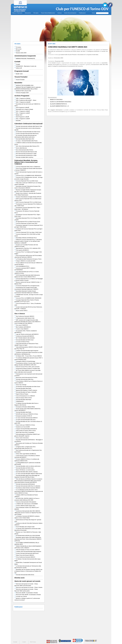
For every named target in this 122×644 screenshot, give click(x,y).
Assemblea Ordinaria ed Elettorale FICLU (26, 238)
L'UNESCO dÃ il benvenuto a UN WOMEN (26, 504)
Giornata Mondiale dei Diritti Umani (24, 340)
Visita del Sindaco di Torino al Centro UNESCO (27, 550)
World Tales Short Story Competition (24, 432)
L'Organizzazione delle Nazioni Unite (24, 318)
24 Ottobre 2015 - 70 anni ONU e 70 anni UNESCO (28, 356)
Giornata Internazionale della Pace (24, 379)
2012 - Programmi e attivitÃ (22, 119)
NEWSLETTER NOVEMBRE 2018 (24, 85)
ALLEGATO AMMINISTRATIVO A (58, 104)
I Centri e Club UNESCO (21, 329)
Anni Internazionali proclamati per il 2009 (25, 154)
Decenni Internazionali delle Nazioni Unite (26, 152)
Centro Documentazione (70, 13)
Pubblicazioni (82, 13)
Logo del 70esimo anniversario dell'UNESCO (27, 334)
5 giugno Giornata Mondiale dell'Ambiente (26, 429)
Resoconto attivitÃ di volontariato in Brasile (26, 593)
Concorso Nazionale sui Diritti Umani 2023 (26, 223)
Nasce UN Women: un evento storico (25, 470)
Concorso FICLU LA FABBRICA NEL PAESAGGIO (28, 175)
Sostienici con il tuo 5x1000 (22, 427)
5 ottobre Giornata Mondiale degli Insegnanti (26, 351)
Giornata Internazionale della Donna (24, 575)
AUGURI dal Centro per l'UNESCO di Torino (26, 414)
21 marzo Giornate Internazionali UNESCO (26, 418)
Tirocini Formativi (20, 80)
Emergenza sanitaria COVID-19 (23, 416)
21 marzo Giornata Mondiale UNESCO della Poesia (28, 474)
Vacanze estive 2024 (20, 53)
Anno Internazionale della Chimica (24, 150)
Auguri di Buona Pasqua (21, 394)
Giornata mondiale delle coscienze (24, 157)
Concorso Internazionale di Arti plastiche (25, 502)
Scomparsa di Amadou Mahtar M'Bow (25, 407)
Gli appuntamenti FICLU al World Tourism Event (27, 222)
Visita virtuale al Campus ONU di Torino (25, 431)
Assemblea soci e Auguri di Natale (24, 109)
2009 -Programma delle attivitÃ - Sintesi (25, 100)
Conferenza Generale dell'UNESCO (24, 336)
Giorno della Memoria (21, 148)
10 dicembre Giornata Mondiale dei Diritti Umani (27, 132)
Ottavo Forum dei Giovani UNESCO (24, 555)
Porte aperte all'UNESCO (22, 250)
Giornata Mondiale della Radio (23, 388)
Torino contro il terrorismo (22, 438)
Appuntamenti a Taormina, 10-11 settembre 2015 (28, 248)
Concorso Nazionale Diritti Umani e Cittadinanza (27, 167)
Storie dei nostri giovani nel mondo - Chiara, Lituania (28, 587)
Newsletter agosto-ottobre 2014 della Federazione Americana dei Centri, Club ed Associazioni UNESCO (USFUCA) (28, 539)
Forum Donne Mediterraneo (48, 13)
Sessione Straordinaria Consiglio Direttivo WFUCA (28, 197)
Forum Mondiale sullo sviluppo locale (25, 527)
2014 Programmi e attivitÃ (22, 117)
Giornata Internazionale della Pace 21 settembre (27, 486)
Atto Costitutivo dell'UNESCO (23, 327)
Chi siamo (36, 13)
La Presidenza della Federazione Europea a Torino (28, 259)
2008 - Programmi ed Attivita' (23, 98)
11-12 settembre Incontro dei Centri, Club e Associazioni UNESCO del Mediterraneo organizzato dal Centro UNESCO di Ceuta (29, 491)
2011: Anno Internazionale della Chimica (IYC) (27, 146)
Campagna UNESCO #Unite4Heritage (25, 361)
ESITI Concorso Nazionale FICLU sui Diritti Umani (28, 202)
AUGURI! (18, 121)
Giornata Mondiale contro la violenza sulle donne (28, 466)
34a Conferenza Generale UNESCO (24, 316)
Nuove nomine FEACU (21, 310)
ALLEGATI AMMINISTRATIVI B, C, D (59, 106)
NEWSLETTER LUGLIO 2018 (23, 91)
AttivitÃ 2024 (19, 74)
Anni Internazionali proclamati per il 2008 (25, 155)
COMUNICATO (19, 401)
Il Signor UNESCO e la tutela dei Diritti (25, 261)
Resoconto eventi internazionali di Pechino (26, 377)
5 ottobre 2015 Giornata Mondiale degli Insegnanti (28, 551)
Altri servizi (18, 49)
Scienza (60, 13)
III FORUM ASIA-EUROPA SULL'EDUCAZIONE (27, 536)
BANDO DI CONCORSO (56, 100)
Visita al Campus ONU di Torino (23, 398)
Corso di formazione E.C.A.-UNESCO (25, 396)
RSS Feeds (33, 642)
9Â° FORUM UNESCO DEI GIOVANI (25, 338)
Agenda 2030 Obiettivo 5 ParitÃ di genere (26, 390)
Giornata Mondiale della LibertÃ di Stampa (26, 472)
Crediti (24, 642)
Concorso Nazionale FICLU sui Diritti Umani (26, 181)
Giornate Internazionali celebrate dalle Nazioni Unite (28, 126)
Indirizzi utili (18, 68)
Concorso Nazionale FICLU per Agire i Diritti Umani (28, 232)
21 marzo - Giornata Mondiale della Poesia (26, 141)
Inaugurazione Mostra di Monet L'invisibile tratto (27, 369)
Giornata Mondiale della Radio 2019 (24, 139)
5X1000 (17, 51)
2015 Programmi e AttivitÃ (22, 107)
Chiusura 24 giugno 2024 (22, 93)
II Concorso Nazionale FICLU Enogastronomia (27, 286)
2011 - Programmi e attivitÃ (22, 113)
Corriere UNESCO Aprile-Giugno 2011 (25, 506)
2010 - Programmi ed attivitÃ (23, 102)
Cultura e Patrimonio (17, 13)
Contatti (17, 64)
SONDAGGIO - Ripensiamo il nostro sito (25, 66)
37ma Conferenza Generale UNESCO (25, 557)
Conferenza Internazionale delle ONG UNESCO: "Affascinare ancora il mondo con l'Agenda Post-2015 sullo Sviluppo (28, 513)
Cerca (93, 13)
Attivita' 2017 (18, 115)
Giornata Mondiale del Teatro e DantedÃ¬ (26, 392)
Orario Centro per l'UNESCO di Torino (25, 425)
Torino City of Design (20, 385)
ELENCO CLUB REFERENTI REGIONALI (61, 102)
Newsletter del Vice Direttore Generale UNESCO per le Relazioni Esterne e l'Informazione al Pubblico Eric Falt (28, 571)
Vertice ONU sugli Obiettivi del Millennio (25, 454)
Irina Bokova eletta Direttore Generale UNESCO (27, 488)
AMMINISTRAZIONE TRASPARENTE (25, 58)
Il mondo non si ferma (21, 596)
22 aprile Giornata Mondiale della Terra (25, 420)
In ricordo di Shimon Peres (22, 342)
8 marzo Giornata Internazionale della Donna (27, 134)
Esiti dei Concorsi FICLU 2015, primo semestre (27, 367)
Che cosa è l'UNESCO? (21, 325)
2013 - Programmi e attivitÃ (22, 111)
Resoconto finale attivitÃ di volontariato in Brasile (28, 595)
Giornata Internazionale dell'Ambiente (25, 484)
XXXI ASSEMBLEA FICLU (22, 266)
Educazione (28, 13)
